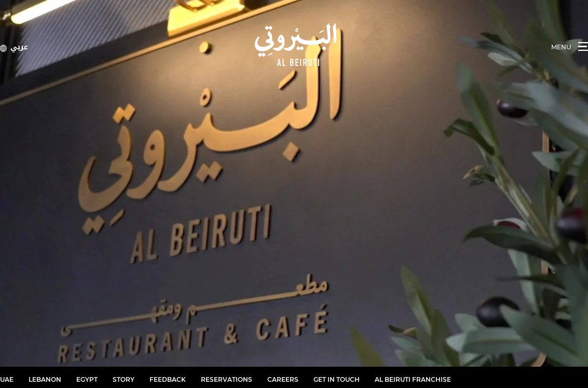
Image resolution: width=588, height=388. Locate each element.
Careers (283, 379)
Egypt (87, 379)
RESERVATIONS (227, 379)
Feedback (168, 379)
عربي (19, 47)
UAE (7, 379)
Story (124, 379)
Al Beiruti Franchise (413, 379)
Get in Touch (337, 379)
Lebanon (45, 379)
